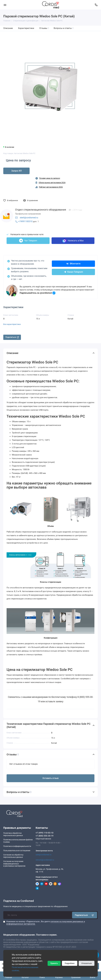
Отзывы (44, 28)
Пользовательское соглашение (17, 851)
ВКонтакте (73, 264)
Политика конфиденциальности (17, 846)
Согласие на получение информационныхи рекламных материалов (14, 864)
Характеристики (26, 28)
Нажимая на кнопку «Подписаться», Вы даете (46, 923)
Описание (8, 28)
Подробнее (70, 963)
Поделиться (12, 337)
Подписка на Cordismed (19, 901)
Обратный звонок (43, 839)
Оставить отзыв (50, 778)
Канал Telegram (73, 272)
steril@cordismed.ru (29, 218)
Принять (54, 963)
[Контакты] (96, 5)
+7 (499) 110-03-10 (45, 833)
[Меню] (5, 5)
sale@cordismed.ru (44, 855)
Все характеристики (12, 324)
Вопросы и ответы (64, 28)
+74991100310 (25, 221)
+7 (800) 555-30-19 (45, 836)
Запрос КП (17, 171)
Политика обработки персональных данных (13, 834)
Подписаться (85, 915)
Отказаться (87, 963)
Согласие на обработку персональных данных (13, 856)
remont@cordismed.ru (45, 860)
